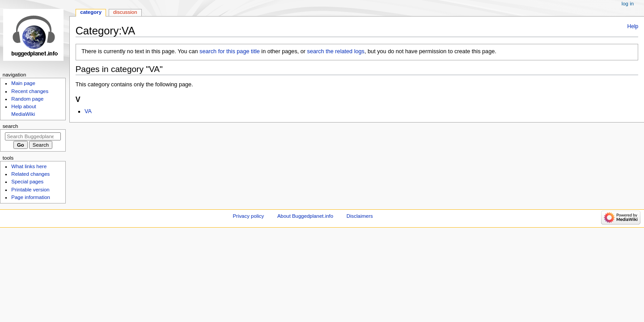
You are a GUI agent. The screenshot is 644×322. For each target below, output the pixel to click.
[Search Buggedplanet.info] (33, 136)
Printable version (30, 190)
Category (91, 12)
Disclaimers (360, 216)
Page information (31, 197)
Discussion (125, 12)
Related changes (30, 174)
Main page (23, 83)
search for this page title (230, 51)
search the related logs (336, 51)
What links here (29, 166)
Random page (27, 99)
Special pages (27, 182)
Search (11, 126)
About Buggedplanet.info (305, 216)
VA (88, 111)
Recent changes (30, 91)
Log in (628, 4)
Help (633, 26)
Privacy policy (248, 216)
